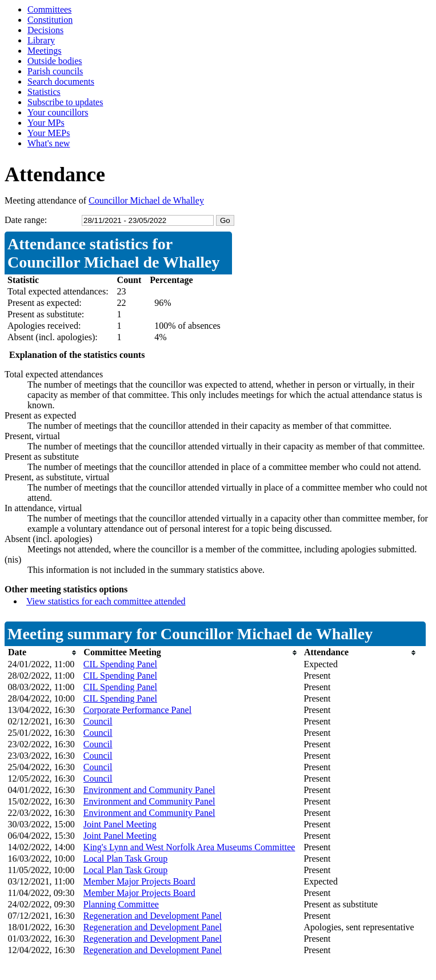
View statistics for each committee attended (106, 601)
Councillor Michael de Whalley (146, 200)
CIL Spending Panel (120, 664)
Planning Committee (121, 904)
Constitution (50, 20)
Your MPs (46, 123)
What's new (49, 143)
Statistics (44, 92)
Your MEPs (49, 133)
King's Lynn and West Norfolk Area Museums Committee (189, 847)
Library (41, 40)
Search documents (61, 81)
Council (98, 721)
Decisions (45, 30)
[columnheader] (43, 653)
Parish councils (55, 71)
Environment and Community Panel (149, 790)
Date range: (26, 220)
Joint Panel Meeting (120, 824)
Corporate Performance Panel (137, 710)
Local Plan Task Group (125, 859)
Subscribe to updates (65, 102)
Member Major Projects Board (139, 881)
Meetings (45, 51)
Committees (49, 9)
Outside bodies (55, 61)
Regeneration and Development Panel (153, 916)
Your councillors (58, 112)
